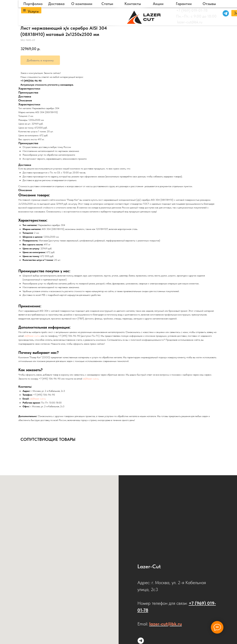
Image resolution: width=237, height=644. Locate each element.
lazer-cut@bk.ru (190, 22)
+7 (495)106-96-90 (31, 81)
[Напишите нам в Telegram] (141, 641)
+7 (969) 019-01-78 (192, 10)
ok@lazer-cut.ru (32, 336)
